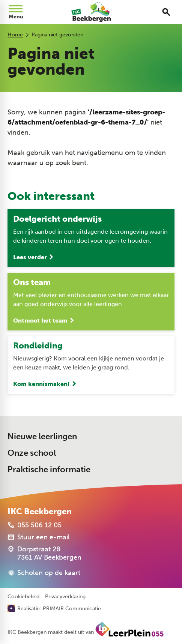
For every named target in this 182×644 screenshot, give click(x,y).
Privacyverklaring (65, 597)
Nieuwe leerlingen (42, 436)
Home (15, 35)
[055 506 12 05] (35, 525)
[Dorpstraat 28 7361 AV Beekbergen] (44, 553)
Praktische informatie (49, 469)
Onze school (32, 453)
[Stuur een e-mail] (39, 537)
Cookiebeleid (23, 597)
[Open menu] (16, 12)
